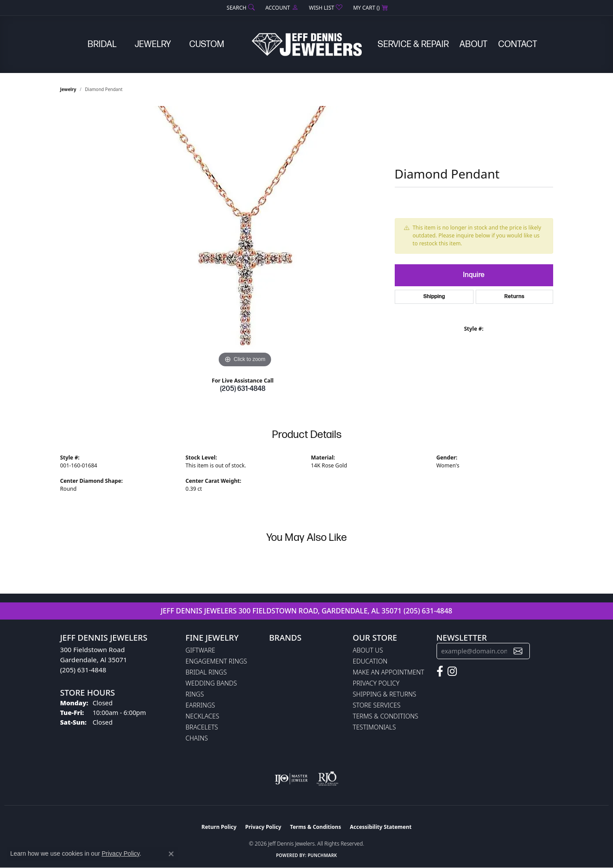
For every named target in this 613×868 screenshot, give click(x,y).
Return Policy (219, 827)
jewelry (68, 89)
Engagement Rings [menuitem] (217, 661)
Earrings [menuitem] (200, 705)
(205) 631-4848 (243, 389)
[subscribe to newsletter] (518, 651)
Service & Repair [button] (413, 44)
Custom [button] (207, 44)
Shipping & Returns (385, 694)
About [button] (474, 44)
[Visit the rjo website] (327, 779)
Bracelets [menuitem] (202, 727)
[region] (245, 238)
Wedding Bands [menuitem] (211, 683)
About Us (368, 650)
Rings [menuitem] (195, 694)
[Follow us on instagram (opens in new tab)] (452, 671)
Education (370, 661)
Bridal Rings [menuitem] (206, 672)
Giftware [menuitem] (200, 650)
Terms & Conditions (386, 716)
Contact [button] (518, 44)
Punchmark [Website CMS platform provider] (322, 855)
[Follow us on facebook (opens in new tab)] (440, 671)
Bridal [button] (102, 44)
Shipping (434, 297)
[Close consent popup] (171, 854)
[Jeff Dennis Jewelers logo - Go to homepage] (307, 44)
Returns (514, 297)
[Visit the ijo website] (291, 779)
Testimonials (374, 727)
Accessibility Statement (381, 827)
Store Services (377, 705)
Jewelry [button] (153, 44)
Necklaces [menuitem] (203, 716)
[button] (240, 8)
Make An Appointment (389, 672)
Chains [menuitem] (197, 738)
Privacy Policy (376, 683)
